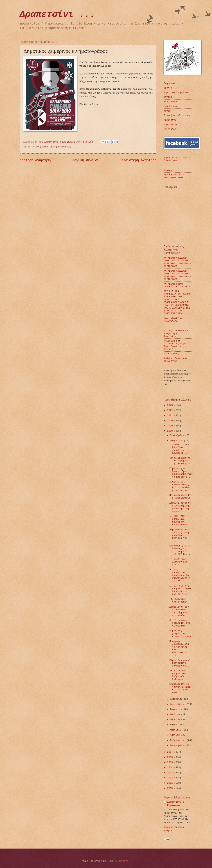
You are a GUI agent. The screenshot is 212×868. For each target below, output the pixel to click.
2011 (171, 783)
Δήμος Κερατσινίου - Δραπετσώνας (177, 159)
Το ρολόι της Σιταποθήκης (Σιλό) (178, 562)
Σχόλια (168, 88)
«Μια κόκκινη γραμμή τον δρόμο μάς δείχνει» (178, 675)
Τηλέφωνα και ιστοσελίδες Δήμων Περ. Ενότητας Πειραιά (175, 345)
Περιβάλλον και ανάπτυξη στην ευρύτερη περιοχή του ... (180, 535)
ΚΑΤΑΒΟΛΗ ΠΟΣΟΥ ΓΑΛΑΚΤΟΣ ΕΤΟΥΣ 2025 (177, 285)
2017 (171, 752)
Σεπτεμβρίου (178, 704)
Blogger (123, 861)
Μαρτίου (175, 735)
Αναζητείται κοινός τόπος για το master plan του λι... (180, 486)
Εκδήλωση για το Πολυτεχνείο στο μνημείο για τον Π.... (180, 550)
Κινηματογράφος (61, 147)
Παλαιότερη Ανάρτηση (138, 160)
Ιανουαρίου (178, 746)
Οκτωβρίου (177, 699)
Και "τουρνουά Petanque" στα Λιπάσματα (180, 623)
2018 (171, 431)
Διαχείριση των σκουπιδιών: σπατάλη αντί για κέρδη (179, 611)
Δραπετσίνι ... (57, 15)
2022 (171, 410)
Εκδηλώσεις (171, 106)
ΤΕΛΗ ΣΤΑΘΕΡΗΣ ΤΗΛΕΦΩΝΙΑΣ (173, 319)
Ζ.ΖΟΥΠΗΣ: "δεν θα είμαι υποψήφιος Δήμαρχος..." (179, 449)
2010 (171, 788)
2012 (171, 778)
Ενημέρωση (42, 147)
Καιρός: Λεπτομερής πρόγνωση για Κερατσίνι (176, 333)
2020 (171, 421)
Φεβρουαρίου (178, 740)
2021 (171, 416)
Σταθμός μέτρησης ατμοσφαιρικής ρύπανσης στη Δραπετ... (181, 507)
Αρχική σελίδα (85, 160)
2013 (171, 773)
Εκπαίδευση (171, 102)
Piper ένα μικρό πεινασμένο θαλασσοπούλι (180, 663)
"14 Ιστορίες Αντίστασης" (178, 601)
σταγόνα (168, 170)
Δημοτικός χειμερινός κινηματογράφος (180, 634)
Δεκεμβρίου (178, 435)
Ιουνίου (175, 720)
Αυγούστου (177, 709)
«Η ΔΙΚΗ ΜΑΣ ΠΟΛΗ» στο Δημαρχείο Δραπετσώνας (178, 520)
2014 (171, 768)
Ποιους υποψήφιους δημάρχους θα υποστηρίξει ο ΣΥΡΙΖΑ (180, 575)
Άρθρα (167, 111)
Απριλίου (176, 730)
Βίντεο (168, 97)
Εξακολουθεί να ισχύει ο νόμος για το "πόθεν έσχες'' (180, 688)
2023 (171, 405)
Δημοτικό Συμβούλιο (176, 93)
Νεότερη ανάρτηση (35, 160)
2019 (171, 426)
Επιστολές (170, 129)
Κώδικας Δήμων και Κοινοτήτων (175, 360)
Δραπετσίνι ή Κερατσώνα (176, 804)
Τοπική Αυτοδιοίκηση (177, 115)
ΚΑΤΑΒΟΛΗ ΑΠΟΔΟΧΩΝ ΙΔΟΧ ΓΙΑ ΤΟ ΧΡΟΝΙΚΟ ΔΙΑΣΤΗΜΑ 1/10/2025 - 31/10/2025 (178, 262)
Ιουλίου (175, 715)
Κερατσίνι (170, 120)
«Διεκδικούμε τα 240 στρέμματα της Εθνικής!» (180, 461)
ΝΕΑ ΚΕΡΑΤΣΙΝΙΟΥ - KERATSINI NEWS (175, 176)
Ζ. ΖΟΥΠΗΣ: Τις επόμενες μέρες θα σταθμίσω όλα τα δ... (180, 590)
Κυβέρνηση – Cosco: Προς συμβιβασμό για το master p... (180, 473)
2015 (171, 762)
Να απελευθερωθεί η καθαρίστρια (181, 497)
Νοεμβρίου (177, 441)
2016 (171, 757)
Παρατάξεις (171, 125)
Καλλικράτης (171, 354)
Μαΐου (174, 725)
